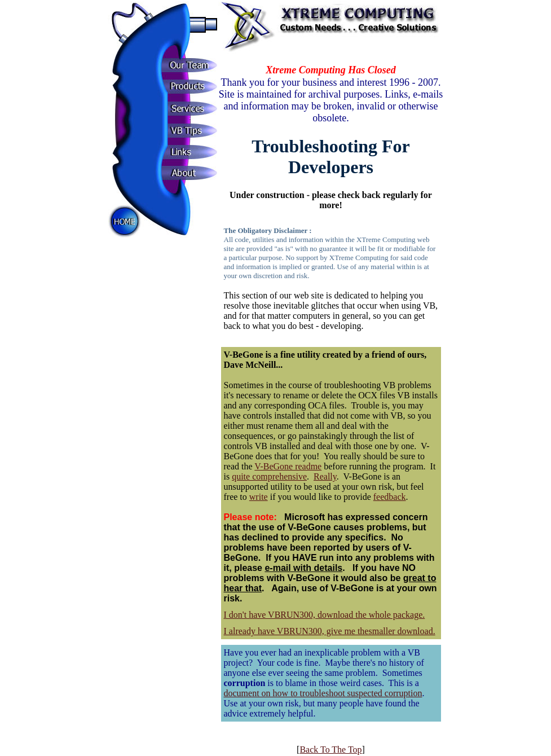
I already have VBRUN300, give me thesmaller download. (330, 631)
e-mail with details (303, 568)
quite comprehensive (269, 476)
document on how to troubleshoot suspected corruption (323, 693)
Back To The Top (330, 750)
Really (325, 476)
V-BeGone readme (288, 466)
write (259, 497)
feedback (390, 497)
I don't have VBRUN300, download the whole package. (325, 615)
